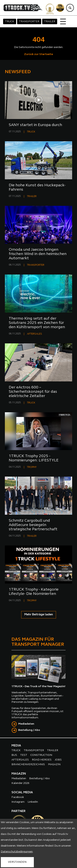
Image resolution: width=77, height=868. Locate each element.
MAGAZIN (54, 764)
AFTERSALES (35, 334)
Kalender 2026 (20, 783)
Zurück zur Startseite (38, 54)
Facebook (18, 797)
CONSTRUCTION (41, 755)
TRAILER (50, 22)
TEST (24, 755)
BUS (14, 755)
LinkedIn (33, 802)
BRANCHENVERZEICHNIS (28, 764)
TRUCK (10, 22)
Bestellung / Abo (29, 730)
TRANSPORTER (29, 22)
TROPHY (32, 467)
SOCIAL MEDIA (22, 792)
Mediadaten (26, 724)
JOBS (58, 760)
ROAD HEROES (42, 760)
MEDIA (16, 746)
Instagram (18, 802)
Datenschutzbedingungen (17, 852)
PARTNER (18, 811)
